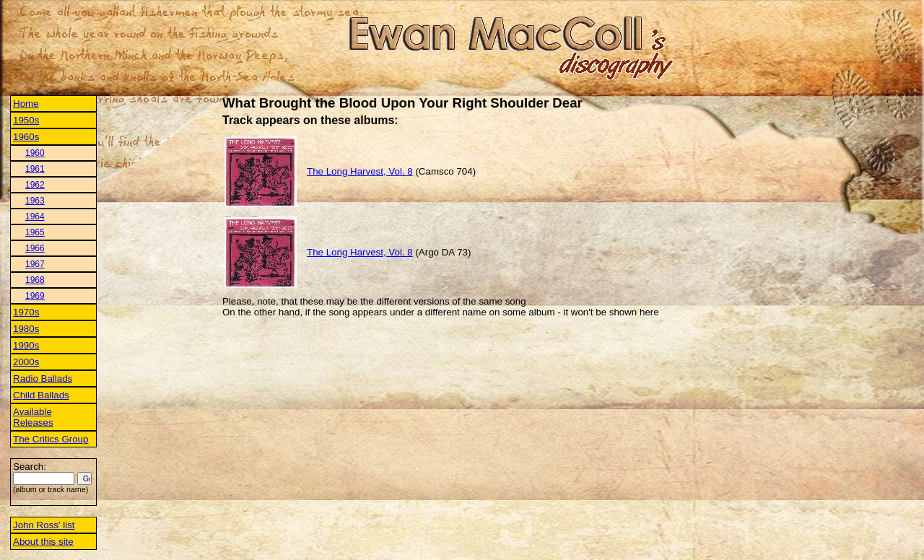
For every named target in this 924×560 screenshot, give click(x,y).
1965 (35, 232)
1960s (26, 137)
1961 (35, 169)
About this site (43, 542)
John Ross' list (44, 525)
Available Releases (33, 417)
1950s (26, 120)
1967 (35, 264)
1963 (35, 201)
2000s (26, 362)
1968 (35, 280)
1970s (26, 312)
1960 (35, 153)
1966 (35, 248)
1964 (35, 216)
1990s (26, 345)
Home (26, 104)
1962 (35, 185)
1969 (35, 296)
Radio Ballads (43, 379)
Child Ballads (41, 395)
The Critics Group (51, 439)
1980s (26, 329)
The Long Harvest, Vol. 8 (360, 171)
